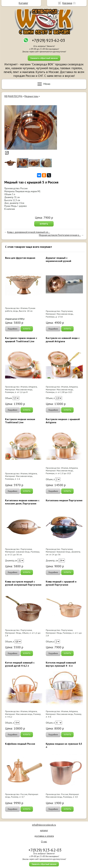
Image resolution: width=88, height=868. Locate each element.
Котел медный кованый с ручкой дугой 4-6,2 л (20, 664)
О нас (44, 842)
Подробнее (13, 329)
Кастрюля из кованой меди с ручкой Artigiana (63, 340)
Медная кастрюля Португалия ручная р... (60, 235)
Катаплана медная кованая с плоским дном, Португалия (22, 502)
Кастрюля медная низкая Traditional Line (20, 421)
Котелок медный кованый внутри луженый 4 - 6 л (61, 664)
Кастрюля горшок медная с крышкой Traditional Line (21, 340)
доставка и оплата (44, 836)
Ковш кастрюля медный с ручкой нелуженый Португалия (23, 583)
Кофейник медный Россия (20, 744)
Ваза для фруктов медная (20, 258)
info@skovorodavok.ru (44, 825)
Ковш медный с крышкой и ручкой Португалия (61, 583)
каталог (44, 830)
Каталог (23, 3)
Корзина (67, 3)
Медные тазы (31, 96)
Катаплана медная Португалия (64, 500)
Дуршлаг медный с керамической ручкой (58, 259)
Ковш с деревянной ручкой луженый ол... (29, 232)
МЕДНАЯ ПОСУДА (13, 96)
